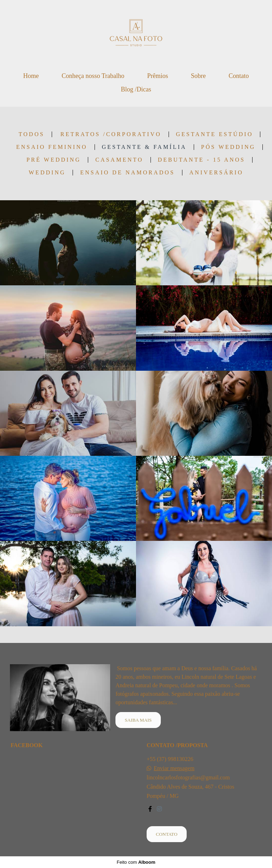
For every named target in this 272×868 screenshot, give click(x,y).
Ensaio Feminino (52, 147)
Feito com (136, 862)
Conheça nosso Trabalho (93, 76)
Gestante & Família (144, 147)
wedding (47, 173)
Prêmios (157, 76)
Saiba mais (138, 720)
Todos (32, 134)
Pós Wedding (228, 147)
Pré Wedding (54, 160)
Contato (239, 76)
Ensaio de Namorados (127, 173)
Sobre (198, 76)
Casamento (119, 160)
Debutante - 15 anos (202, 160)
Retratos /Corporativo (111, 134)
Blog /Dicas (136, 89)
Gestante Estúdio (215, 134)
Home (31, 76)
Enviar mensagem (174, 768)
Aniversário (216, 173)
